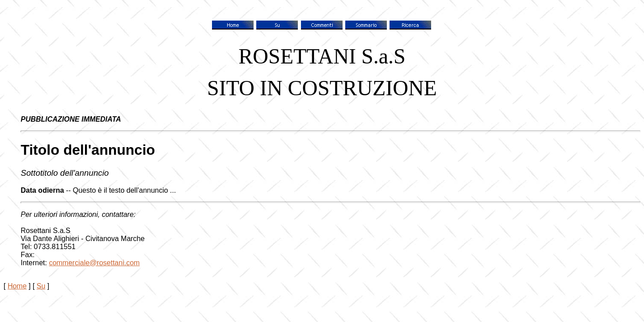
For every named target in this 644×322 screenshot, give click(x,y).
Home (17, 286)
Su (41, 286)
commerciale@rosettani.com (94, 263)
